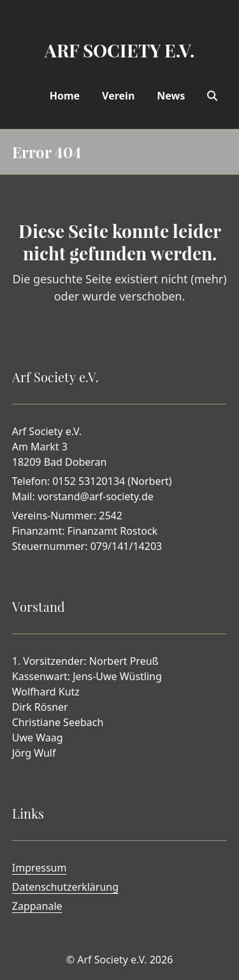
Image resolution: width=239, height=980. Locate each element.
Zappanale (37, 906)
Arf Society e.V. (112, 960)
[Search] (212, 96)
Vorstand (39, 606)
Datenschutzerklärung (65, 887)
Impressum (40, 868)
